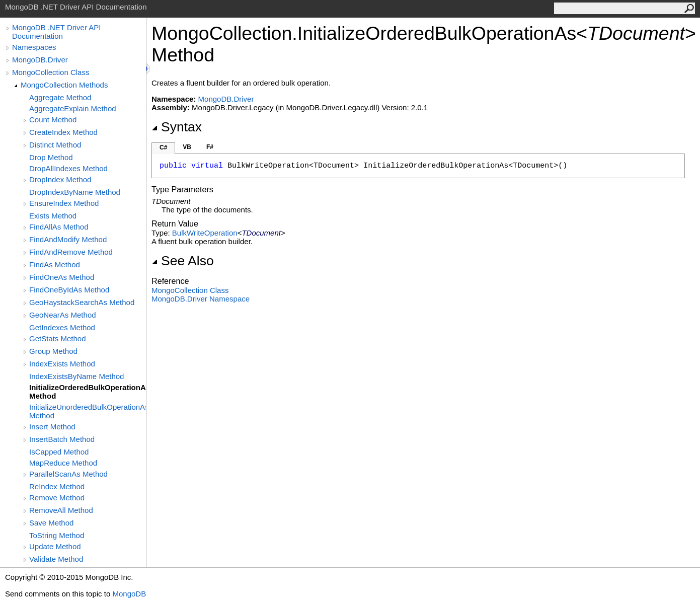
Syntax (177, 127)
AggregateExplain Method (73, 108)
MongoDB (129, 594)
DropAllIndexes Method (68, 168)
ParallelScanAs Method (68, 474)
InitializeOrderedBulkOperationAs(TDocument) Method (88, 392)
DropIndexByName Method (75, 192)
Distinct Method (55, 145)
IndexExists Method (62, 364)
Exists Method (53, 216)
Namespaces (34, 47)
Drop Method (51, 157)
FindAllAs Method (59, 227)
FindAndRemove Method (71, 252)
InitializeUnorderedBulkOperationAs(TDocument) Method (88, 411)
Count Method (53, 120)
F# (210, 147)
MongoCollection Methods (64, 85)
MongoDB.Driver (40, 60)
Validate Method (56, 559)
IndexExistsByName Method (76, 376)
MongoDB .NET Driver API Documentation (56, 32)
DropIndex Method (60, 179)
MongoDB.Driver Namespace (201, 299)
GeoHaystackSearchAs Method (82, 302)
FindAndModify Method (68, 239)
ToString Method (57, 535)
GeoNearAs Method (63, 315)
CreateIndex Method (63, 132)
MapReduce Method (63, 463)
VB (187, 147)
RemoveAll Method (61, 510)
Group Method (53, 351)
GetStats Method (58, 338)
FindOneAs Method (62, 277)
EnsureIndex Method (64, 203)
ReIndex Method (57, 486)
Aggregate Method (60, 97)
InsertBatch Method (62, 439)
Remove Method (57, 498)
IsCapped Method (59, 452)
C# (163, 147)
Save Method (51, 523)
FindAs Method (55, 265)
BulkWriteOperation (205, 233)
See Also (183, 261)
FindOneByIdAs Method (69, 290)
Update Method (55, 546)
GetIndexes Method (62, 327)
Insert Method (52, 427)
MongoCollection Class (51, 72)
